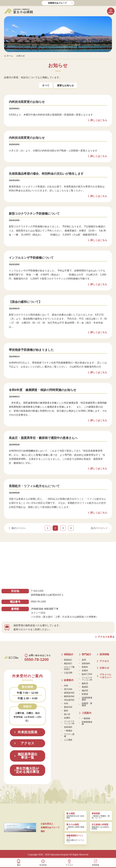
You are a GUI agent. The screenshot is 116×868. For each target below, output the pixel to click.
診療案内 (69, 680)
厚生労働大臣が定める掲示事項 (28, 770)
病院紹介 (69, 654)
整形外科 (68, 707)
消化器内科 (69, 700)
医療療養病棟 (87, 723)
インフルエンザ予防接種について (31, 258)
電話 (19, 865)
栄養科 (85, 671)
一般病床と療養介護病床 (76, 827)
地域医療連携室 (87, 699)
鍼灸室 (85, 683)
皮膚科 (67, 718)
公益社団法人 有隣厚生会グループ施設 (50, 827)
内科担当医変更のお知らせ (27, 102)
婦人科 (67, 714)
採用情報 (96, 865)
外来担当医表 (28, 732)
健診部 (85, 690)
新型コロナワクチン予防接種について (34, 214)
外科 (66, 703)
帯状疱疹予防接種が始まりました (31, 350)
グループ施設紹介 (69, 668)
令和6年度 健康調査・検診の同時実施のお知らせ (43, 390)
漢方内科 (68, 689)
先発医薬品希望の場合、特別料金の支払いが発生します (46, 174)
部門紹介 (87, 654)
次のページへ (98, 528)
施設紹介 (68, 663)
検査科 (85, 667)
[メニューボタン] (111, 11)
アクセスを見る (106, 637)
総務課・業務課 (87, 704)
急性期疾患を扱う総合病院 (76, 816)
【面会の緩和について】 (25, 302)
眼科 (66, 711)
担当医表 (43, 865)
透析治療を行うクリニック (76, 839)
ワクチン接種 (69, 735)
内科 (66, 686)
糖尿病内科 (69, 696)
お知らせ (104, 668)
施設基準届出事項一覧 (28, 756)
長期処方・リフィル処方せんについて (34, 486)
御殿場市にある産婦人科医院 (101, 827)
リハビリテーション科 (69, 722)
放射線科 (68, 727)
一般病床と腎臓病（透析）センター (101, 816)
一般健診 (68, 731)
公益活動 (68, 673)
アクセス (69, 865)
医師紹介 (68, 660)
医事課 (85, 694)
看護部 (85, 687)
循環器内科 (69, 693)
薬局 (84, 660)
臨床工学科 (87, 674)
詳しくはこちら (99, 120)
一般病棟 (86, 718)
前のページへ (19, 528)
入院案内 (87, 713)
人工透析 (68, 740)
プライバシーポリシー (106, 676)
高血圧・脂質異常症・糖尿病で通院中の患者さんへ (43, 438)
